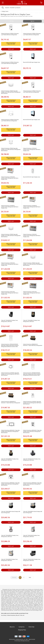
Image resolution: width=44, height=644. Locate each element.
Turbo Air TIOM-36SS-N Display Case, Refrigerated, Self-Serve (31, 536)
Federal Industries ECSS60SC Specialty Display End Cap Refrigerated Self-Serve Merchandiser (32, 403)
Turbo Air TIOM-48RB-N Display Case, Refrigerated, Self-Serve (32, 321)
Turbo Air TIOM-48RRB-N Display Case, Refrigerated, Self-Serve (10, 460)
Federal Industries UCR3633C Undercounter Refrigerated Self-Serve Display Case (32, 150)
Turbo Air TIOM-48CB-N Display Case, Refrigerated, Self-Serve (10, 321)
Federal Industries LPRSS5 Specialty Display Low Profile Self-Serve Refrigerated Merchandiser (11, 236)
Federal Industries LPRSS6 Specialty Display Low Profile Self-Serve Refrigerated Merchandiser (33, 264)
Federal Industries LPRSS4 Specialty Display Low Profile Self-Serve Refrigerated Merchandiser (11, 150)
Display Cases (5, 11)
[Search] (22, 8)
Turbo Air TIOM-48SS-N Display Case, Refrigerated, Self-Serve (9, 560)
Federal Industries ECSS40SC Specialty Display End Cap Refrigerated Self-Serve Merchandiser (10, 374)
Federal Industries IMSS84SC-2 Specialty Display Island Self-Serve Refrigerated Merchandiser (10, 484)
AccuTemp (4, 615)
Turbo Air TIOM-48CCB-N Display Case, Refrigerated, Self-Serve (32, 460)
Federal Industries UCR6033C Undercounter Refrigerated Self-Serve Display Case (32, 236)
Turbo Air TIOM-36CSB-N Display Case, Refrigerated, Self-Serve (32, 560)
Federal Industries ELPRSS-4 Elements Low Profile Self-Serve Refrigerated (32, 34)
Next (30, 577)
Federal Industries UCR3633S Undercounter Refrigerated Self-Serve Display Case (10, 178)
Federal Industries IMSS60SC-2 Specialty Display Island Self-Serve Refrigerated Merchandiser (10, 432)
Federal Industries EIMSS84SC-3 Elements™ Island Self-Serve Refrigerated (11, 402)
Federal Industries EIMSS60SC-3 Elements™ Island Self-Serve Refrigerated (33, 345)
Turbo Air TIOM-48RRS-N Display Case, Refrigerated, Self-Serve (10, 536)
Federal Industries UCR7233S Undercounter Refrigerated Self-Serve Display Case (10, 293)
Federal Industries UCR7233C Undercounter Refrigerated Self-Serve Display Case (32, 293)
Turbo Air (22, 615)
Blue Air (18, 615)
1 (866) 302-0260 (11, 44)
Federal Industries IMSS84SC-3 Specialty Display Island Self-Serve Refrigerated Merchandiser (32, 484)
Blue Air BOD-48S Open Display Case (32, 62)
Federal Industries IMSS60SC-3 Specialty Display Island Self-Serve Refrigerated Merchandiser (32, 432)
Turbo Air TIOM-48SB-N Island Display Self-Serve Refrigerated (33, 512)
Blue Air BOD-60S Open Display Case (32, 120)
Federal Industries (11, 615)
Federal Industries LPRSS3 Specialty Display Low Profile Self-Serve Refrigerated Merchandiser (11, 92)
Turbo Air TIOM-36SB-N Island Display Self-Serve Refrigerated (11, 512)
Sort (32, 21)
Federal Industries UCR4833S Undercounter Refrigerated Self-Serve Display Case (32, 207)
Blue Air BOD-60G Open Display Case (32, 177)
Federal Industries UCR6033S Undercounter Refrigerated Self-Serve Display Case (10, 264)
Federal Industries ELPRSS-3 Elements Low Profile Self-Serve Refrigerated (10, 34)
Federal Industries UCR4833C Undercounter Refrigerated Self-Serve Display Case (10, 207)
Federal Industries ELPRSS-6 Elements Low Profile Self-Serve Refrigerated (32, 92)
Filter (12, 21)
